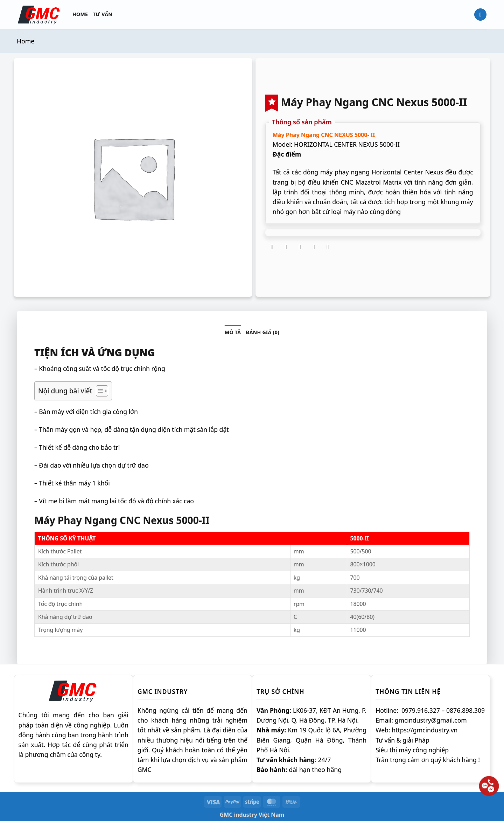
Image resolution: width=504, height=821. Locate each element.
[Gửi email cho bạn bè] (300, 247)
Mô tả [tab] (233, 332)
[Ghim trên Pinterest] (314, 247)
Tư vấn (103, 14)
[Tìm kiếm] (480, 15)
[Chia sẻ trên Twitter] (286, 247)
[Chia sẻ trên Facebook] (272, 247)
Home (80, 14)
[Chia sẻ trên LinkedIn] (328, 247)
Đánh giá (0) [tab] (262, 332)
